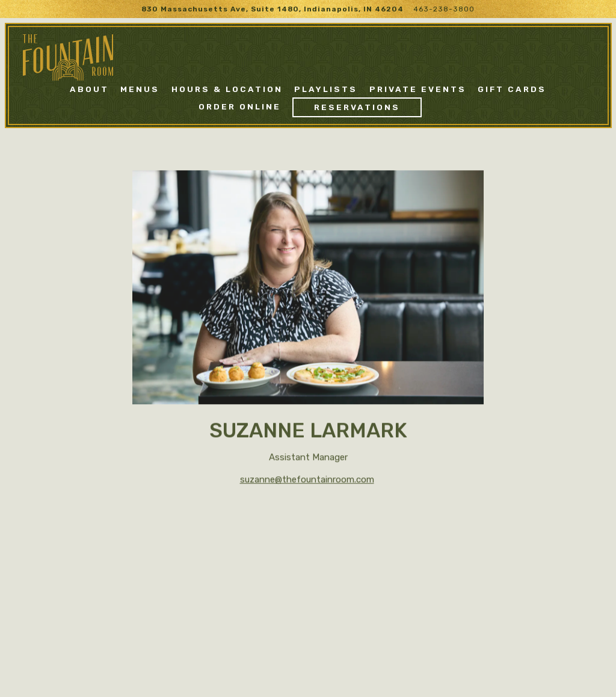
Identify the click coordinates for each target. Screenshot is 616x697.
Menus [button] (140, 89)
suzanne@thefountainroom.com (307, 481)
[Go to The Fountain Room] (273, 9)
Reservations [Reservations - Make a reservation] (357, 107)
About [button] (89, 89)
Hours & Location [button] (227, 89)
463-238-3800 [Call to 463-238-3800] (444, 9)
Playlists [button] (326, 89)
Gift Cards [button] (512, 89)
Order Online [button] (240, 106)
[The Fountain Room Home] (68, 57)
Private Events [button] (418, 89)
